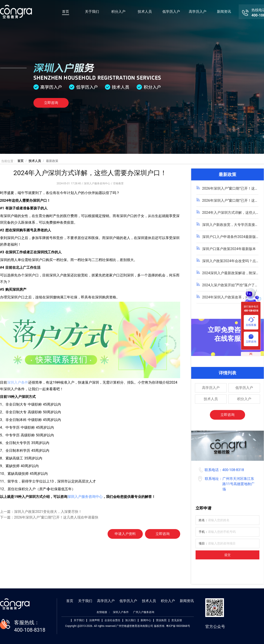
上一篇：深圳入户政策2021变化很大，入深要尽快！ (41, 512)
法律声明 (94, 620)
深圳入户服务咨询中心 (85, 497)
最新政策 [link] (52, 161)
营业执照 (161, 620)
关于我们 (92, 12)
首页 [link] (20, 161)
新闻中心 (146, 620)
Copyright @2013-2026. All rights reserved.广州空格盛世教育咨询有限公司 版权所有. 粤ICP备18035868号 (127, 626)
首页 (66, 12)
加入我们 (130, 620)
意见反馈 (177, 620)
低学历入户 (171, 12)
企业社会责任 (112, 620)
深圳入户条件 (18, 382)
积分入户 (118, 12)
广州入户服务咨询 (144, 612)
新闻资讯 (224, 12)
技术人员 (145, 12)
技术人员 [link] (35, 161)
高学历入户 (198, 12)
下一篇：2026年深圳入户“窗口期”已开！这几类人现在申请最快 (49, 517)
